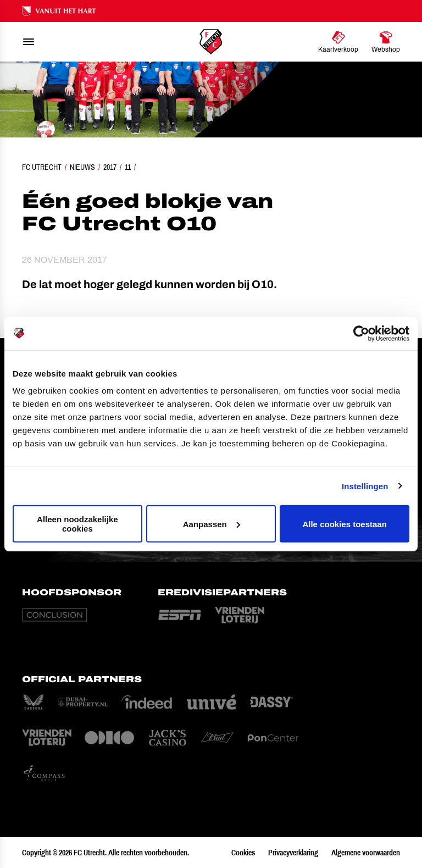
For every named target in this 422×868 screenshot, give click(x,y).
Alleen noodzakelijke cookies (77, 524)
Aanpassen (212, 524)
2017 (110, 167)
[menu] (29, 42)
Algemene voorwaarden (366, 853)
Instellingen (365, 486)
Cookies (243, 853)
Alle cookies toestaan (344, 524)
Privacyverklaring (293, 853)
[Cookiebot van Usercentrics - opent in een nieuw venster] (361, 333)
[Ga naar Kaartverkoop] (338, 42)
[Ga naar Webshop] (386, 42)
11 (128, 167)
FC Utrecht (42, 167)
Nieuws (82, 167)
